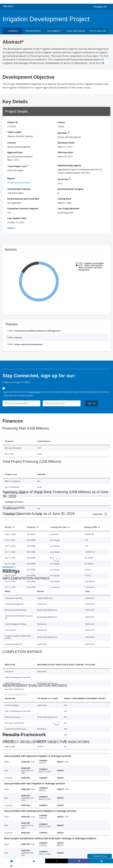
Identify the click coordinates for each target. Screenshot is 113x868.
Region (11, 178)
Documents (54, 31)
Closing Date (64, 199)
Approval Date (15, 152)
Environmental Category (71, 189)
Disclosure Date (66, 143)
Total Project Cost (18, 166)
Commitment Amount (19, 189)
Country (12, 143)
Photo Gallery (98, 31)
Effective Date (65, 152)
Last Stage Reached (68, 208)
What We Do (8, 6)
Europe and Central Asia (19, 182)
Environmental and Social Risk (23, 199)
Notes (11, 228)
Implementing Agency (69, 165)
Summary (13, 31)
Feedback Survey (100, 856)
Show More (97, 63)
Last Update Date (17, 218)
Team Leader (14, 132)
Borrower (63, 132)
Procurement (33, 31)
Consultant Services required (23, 208)
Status (61, 122)
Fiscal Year (64, 179)
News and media (76, 31)
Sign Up (92, 403)
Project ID (13, 122)
